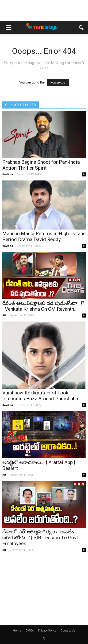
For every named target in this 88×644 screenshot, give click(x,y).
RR (4, 315)
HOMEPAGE (58, 83)
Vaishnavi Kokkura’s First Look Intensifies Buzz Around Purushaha (40, 396)
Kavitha (8, 174)
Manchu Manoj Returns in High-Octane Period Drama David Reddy (44, 236)
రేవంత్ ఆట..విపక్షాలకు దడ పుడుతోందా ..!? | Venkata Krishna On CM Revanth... (43, 306)
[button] (81, 28)
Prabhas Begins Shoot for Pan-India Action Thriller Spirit (41, 165)
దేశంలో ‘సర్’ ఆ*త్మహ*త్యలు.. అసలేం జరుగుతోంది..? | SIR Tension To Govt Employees (40, 538)
